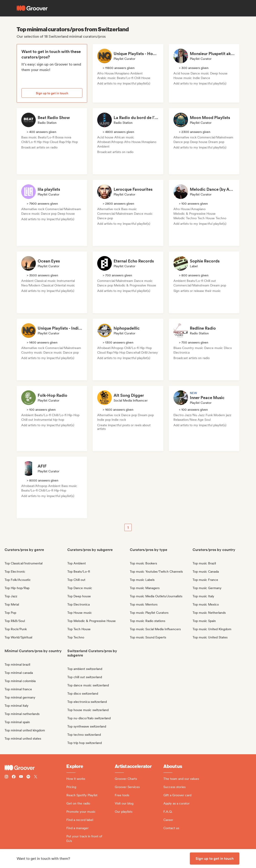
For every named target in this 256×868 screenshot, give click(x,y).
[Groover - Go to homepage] (35, 768)
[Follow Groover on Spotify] (28, 777)
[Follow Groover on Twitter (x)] (36, 777)
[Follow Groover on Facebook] (14, 777)
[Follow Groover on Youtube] (21, 777)
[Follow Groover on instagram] (6, 777)
